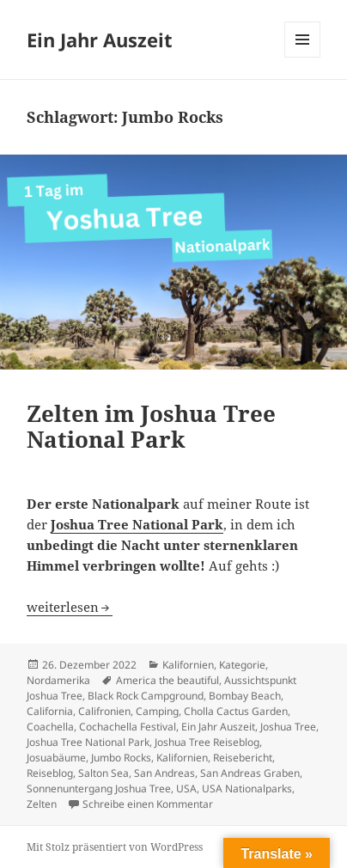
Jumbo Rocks (121, 758)
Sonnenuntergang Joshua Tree (99, 789)
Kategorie (242, 665)
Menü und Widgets (303, 57)
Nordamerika (58, 680)
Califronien (104, 711)
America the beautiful (167, 680)
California (50, 711)
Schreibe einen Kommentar (148, 804)
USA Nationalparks (247, 789)
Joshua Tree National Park (88, 742)
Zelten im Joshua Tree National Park (151, 426)
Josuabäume (56, 758)
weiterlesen (70, 607)
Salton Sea (103, 773)
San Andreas (164, 773)
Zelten (42, 804)
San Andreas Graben (250, 773)
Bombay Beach (245, 696)
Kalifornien (188, 665)
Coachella (50, 727)
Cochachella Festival (128, 727)
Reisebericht (243, 758)
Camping (157, 711)
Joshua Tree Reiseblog (207, 742)
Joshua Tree (288, 727)
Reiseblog (50, 773)
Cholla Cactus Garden (236, 711)
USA (186, 789)
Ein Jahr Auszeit (100, 40)
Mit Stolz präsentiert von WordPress (115, 847)
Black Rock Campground (146, 696)
